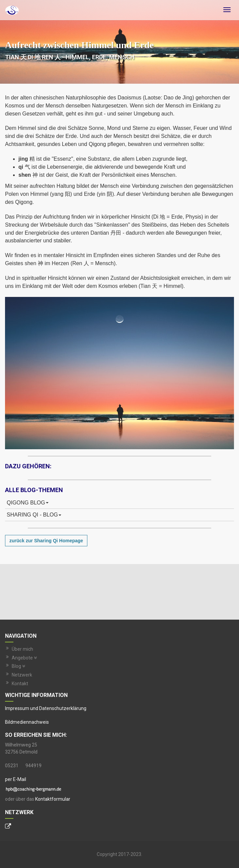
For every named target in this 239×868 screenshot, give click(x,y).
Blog (18, 666)
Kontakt (20, 684)
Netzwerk (22, 675)
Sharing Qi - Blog (34, 515)
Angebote (24, 658)
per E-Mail (16, 779)
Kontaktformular (53, 799)
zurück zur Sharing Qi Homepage (46, 541)
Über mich (22, 649)
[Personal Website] (8, 827)
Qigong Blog (28, 503)
